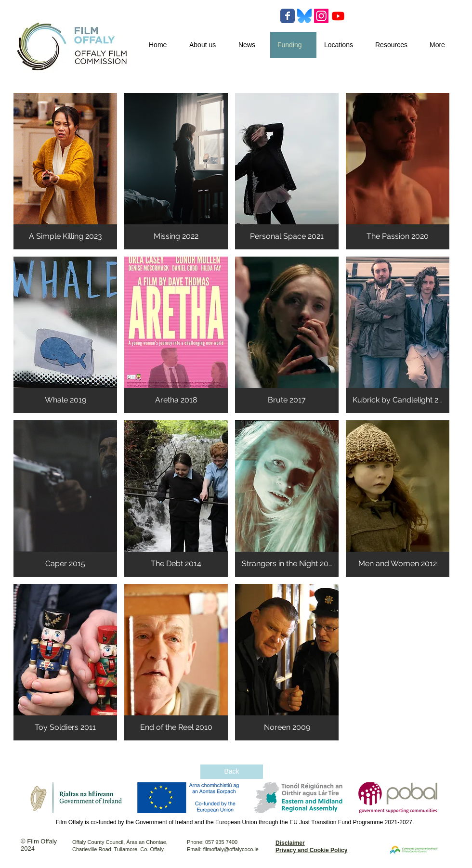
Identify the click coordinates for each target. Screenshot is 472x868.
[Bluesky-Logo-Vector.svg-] (304, 16)
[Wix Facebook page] (288, 16)
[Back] (232, 772)
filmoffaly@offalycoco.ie (231, 849)
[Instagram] (321, 16)
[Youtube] (338, 16)
